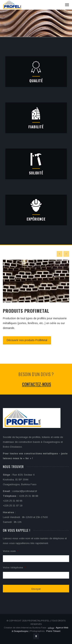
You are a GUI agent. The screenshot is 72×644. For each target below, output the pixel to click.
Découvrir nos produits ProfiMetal (27, 340)
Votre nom (11, 551)
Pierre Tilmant (53, 631)
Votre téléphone (14, 568)
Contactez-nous (37, 384)
